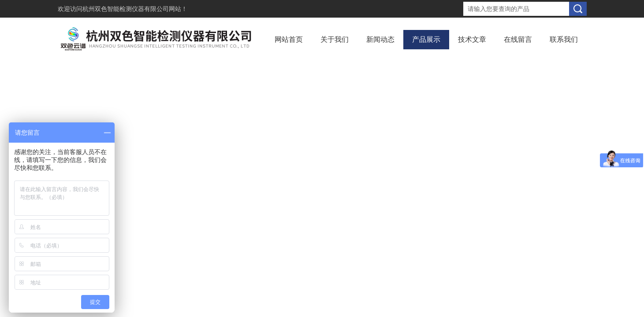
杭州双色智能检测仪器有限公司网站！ (135, 9)
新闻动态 (380, 39)
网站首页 (289, 39)
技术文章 (472, 39)
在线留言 (518, 39)
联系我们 (564, 39)
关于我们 (335, 39)
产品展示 (426, 39)
